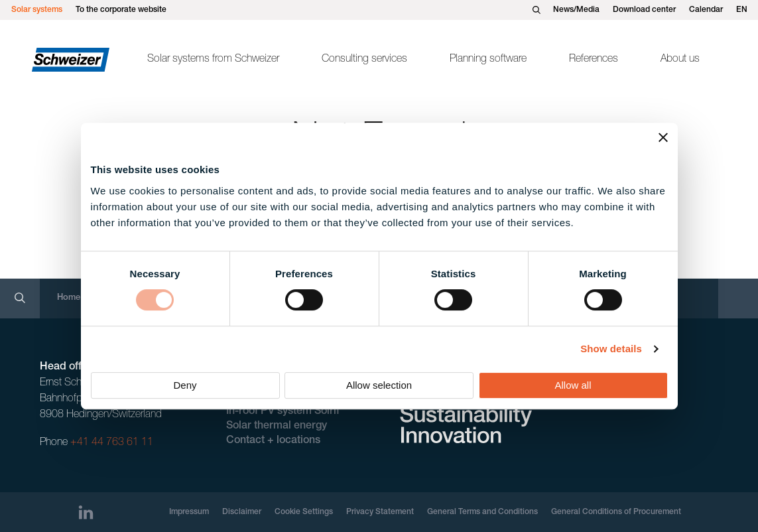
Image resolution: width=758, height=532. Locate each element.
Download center (644, 10)
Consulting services (364, 60)
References (594, 60)
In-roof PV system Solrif (283, 412)
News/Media (576, 10)
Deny (185, 385)
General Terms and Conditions (482, 512)
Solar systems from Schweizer (213, 60)
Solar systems (37, 10)
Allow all (573, 385)
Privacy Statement (380, 512)
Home (69, 298)
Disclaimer (242, 512)
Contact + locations (273, 441)
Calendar (706, 10)
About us (680, 60)
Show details (611, 349)
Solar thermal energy (277, 427)
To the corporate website (121, 10)
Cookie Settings (304, 512)
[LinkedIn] (86, 512)
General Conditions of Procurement (616, 512)
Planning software (488, 60)
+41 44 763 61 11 (112, 443)
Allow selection (379, 385)
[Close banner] (663, 137)
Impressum (189, 512)
